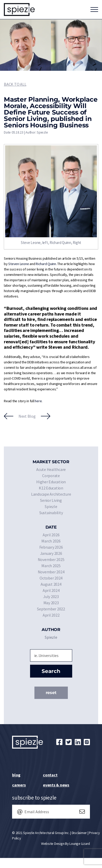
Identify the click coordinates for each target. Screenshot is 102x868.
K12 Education (51, 488)
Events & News (56, 785)
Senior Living (51, 500)
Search (51, 671)
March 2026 (51, 541)
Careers (19, 785)
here (38, 401)
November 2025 (51, 559)
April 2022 (51, 615)
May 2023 (51, 603)
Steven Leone (18, 264)
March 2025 (51, 566)
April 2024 (51, 590)
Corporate (51, 476)
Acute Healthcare (51, 469)
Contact (50, 775)
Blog (16, 775)
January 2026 (51, 553)
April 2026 (51, 535)
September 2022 (51, 609)
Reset (51, 693)
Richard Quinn (46, 264)
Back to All (15, 84)
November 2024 (51, 572)
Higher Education (51, 482)
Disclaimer (79, 833)
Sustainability (51, 513)
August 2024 (51, 584)
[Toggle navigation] (94, 10)
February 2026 (51, 547)
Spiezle (51, 506)
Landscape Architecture (51, 494)
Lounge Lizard (80, 844)
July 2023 (51, 597)
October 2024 (51, 578)
